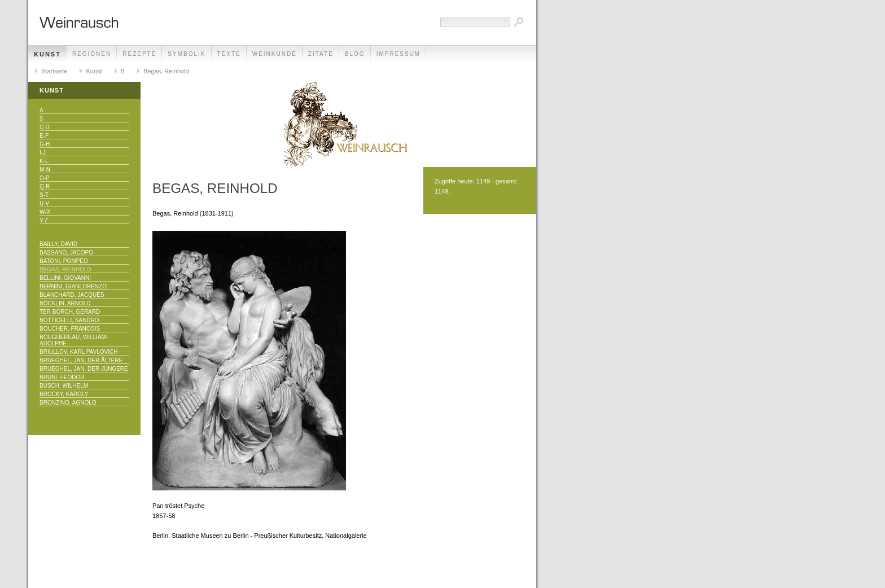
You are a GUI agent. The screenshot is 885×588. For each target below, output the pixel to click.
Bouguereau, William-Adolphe (74, 340)
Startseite (54, 71)
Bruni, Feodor (62, 377)
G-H (45, 144)
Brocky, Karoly (64, 394)
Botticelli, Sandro (69, 320)
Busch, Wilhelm (64, 386)
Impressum (399, 54)
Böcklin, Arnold (65, 303)
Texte (229, 54)
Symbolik (187, 54)
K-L (44, 161)
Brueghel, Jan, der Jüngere (84, 369)
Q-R (45, 187)
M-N (45, 170)
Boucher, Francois (70, 329)
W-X (45, 212)
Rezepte (139, 54)
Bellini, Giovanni (65, 278)
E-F (44, 136)
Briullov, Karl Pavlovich (78, 352)
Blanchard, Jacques (72, 295)
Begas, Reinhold (166, 71)
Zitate (321, 54)
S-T (44, 195)
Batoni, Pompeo (64, 261)
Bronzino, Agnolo (68, 403)
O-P (45, 178)
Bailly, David (58, 244)
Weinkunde (275, 54)
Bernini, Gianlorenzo (73, 286)
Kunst (47, 54)
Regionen (92, 54)
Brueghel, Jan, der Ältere (81, 360)
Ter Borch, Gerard (70, 312)
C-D (45, 127)
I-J (43, 153)
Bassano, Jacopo (66, 253)
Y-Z (44, 220)
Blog (355, 54)
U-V (44, 203)
